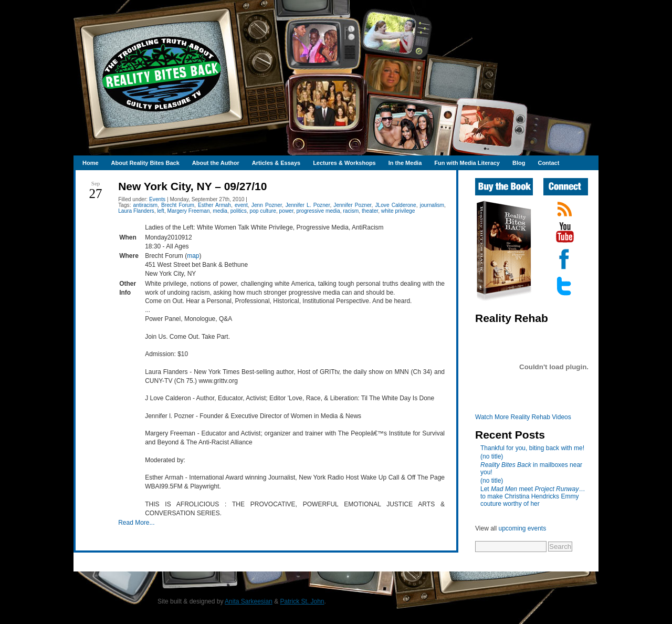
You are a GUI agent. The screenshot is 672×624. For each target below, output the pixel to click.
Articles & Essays (276, 163)
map (193, 256)
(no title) (492, 456)
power (286, 211)
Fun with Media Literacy (467, 163)
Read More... (136, 523)
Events (157, 199)
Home (91, 163)
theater (370, 211)
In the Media (405, 163)
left (161, 211)
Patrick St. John (302, 601)
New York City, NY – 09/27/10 (192, 186)
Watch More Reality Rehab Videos (523, 417)
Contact (548, 163)
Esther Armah (214, 205)
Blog (519, 163)
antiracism (145, 205)
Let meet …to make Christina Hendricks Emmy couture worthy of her (533, 496)
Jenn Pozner (267, 205)
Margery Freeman (189, 211)
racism (351, 211)
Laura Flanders (136, 211)
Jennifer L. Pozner (308, 205)
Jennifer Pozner (352, 205)
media (220, 211)
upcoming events (522, 528)
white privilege (398, 211)
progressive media (318, 211)
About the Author (216, 163)
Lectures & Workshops (344, 163)
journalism (432, 205)
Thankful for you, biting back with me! (532, 448)
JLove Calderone (395, 205)
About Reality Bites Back (145, 163)
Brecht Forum (178, 205)
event (241, 205)
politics (239, 211)
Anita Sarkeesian (249, 601)
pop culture (262, 211)
